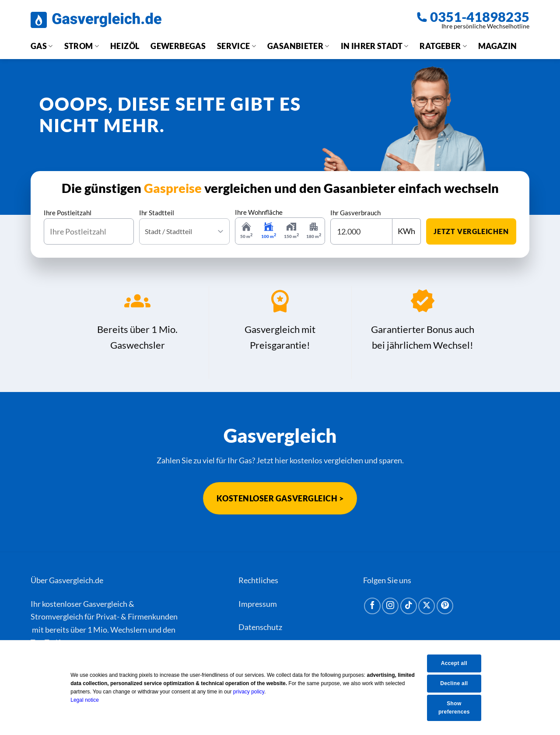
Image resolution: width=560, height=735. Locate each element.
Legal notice (91, 700)
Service (236, 46)
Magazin (498, 46)
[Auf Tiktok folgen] (409, 606)
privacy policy (254, 692)
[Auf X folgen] (427, 606)
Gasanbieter (298, 46)
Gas (42, 46)
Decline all (458, 683)
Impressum (258, 604)
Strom (82, 46)
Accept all (458, 663)
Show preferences (458, 708)
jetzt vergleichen (471, 231)
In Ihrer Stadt (375, 46)
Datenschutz (260, 627)
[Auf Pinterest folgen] (445, 606)
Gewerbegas (178, 46)
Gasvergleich (105, 604)
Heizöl (125, 46)
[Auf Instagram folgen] (390, 606)
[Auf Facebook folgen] (372, 606)
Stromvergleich (57, 616)
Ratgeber (443, 46)
